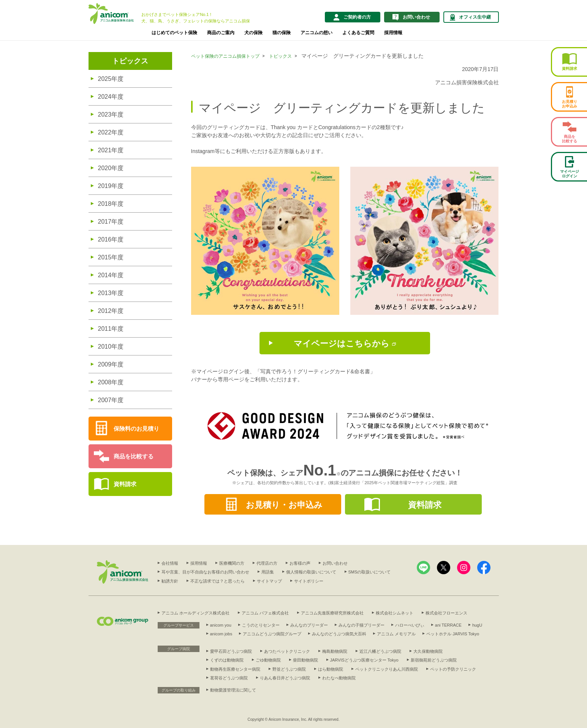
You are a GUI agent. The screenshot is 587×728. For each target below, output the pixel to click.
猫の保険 (282, 33)
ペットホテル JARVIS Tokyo (453, 634)
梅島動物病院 (335, 651)
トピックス (130, 61)
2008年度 (111, 382)
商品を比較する (134, 456)
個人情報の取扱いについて (311, 572)
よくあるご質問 (358, 33)
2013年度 (111, 293)
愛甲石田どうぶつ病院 (231, 651)
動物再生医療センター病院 (235, 669)
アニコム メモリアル (396, 634)
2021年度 (111, 150)
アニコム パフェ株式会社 (265, 613)
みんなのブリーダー (309, 625)
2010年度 (111, 347)
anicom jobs (221, 634)
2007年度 (111, 400)
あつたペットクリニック (287, 651)
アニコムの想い (316, 33)
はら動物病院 (331, 669)
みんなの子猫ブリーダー (362, 625)
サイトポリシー (309, 581)
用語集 (268, 572)
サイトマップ (269, 581)
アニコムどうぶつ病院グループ (272, 634)
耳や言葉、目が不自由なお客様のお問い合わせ (205, 572)
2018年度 (111, 204)
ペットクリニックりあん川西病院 (387, 669)
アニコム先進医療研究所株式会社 (332, 613)
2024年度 (111, 97)
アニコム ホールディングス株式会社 (195, 613)
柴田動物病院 (305, 660)
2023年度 (111, 114)
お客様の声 (300, 563)
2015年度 (111, 257)
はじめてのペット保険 (174, 33)
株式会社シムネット (395, 613)
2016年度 (111, 239)
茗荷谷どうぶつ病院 (229, 678)
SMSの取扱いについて (370, 572)
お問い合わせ (335, 563)
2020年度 (111, 168)
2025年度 (111, 79)
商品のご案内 (221, 33)
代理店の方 (267, 563)
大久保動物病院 (428, 651)
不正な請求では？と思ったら (218, 581)
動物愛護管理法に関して (233, 690)
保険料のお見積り (136, 429)
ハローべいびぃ (410, 625)
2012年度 (111, 311)
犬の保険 (253, 33)
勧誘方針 (170, 581)
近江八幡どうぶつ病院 (380, 651)
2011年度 (111, 329)
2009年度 (111, 364)
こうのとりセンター (261, 625)
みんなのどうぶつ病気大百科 (339, 634)
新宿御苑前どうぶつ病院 (434, 660)
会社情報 (170, 563)
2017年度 (111, 222)
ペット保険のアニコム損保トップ (225, 56)
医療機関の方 (232, 563)
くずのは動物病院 (227, 660)
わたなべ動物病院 (339, 678)
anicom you (221, 625)
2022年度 (111, 132)
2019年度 (111, 186)
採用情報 (393, 33)
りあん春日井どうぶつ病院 (285, 678)
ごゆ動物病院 (268, 660)
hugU (477, 625)
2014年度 (111, 275)
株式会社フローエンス (446, 613)
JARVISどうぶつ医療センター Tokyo (364, 660)
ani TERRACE (448, 625)
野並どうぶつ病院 (289, 669)
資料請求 (125, 484)
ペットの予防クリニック (453, 669)
